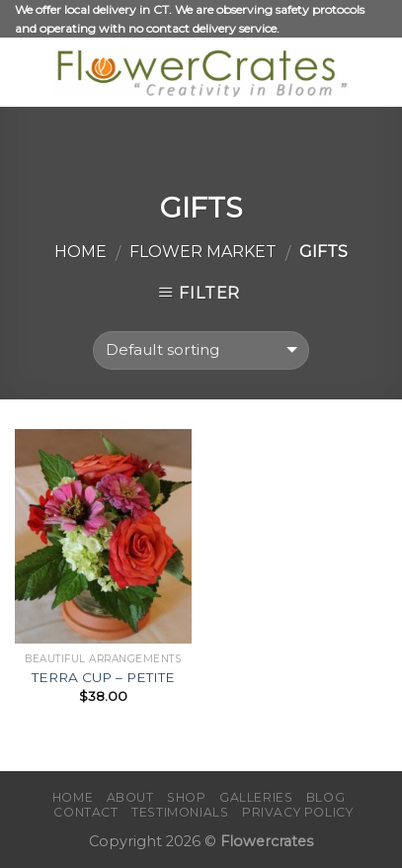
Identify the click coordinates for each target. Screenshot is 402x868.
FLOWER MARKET (203, 252)
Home (80, 252)
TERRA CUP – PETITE (103, 677)
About (130, 797)
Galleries (256, 797)
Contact (85, 812)
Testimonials (180, 812)
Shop (186, 797)
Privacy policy (298, 812)
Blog (325, 797)
